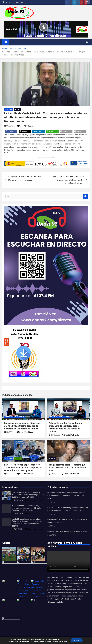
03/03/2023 (10, 126)
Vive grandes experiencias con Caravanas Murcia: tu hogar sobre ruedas (25, 178)
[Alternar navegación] (13, 42)
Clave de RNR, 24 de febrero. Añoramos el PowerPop (68, 531)
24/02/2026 (54, 435)
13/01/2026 (18, 514)
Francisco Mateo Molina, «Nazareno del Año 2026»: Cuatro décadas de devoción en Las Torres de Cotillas (22, 426)
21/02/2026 (10, 474)
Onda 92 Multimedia (26, 126)
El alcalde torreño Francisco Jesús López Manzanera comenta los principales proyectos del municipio (67, 180)
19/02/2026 (54, 474)
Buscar (85, 196)
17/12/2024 (18, 529)
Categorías (9, 110)
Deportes (18, 459)
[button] (11, 131)
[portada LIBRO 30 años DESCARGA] (24, 327)
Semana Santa (19, 417)
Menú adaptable (87, 2)
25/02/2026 (10, 432)
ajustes (64, 641)
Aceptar (77, 640)
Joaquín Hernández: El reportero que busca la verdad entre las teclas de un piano (67, 468)
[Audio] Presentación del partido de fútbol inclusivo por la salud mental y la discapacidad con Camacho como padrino (28, 522)
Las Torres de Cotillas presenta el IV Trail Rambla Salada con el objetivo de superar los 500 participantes (23, 468)
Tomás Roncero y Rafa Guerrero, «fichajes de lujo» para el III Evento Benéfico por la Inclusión (26, 508)
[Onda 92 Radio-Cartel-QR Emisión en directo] (46, 208)
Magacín (17, 110)
